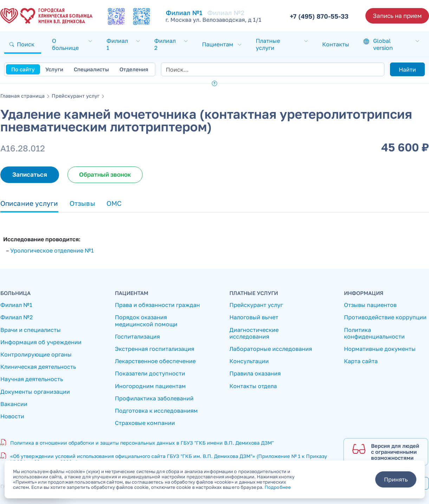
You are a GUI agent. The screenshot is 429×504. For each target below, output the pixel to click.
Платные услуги (268, 44)
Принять (396, 479)
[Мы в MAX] (116, 17)
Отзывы (82, 203)
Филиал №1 (16, 305)
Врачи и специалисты (31, 330)
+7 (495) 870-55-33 (319, 16)
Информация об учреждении (41, 342)
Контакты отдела (253, 386)
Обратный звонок (105, 174)
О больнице (65, 44)
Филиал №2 (226, 13)
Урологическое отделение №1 (52, 250)
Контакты (336, 44)
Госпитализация (137, 337)
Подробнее (278, 487)
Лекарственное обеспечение (155, 361)
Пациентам (218, 44)
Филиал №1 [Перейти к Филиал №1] (184, 13)
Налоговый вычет (254, 317)
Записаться (30, 174)
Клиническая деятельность (38, 367)
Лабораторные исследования (271, 349)
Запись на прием (397, 16)
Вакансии (14, 404)
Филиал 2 (165, 44)
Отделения (134, 69)
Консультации (249, 361)
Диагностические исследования (254, 333)
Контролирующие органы (36, 355)
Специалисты (91, 69)
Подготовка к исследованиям (156, 411)
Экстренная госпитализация (155, 349)
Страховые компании (145, 423)
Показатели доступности (150, 374)
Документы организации (35, 392)
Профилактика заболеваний (154, 398)
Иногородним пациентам (150, 386)
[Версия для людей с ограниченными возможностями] (386, 452)
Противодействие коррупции (385, 317)
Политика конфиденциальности (374, 333)
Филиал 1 (117, 44)
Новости (12, 416)
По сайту (23, 69)
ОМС (114, 203)
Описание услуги (29, 203)
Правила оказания (255, 374)
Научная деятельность (32, 379)
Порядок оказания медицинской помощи (146, 321)
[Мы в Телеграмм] (142, 17)
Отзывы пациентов (370, 305)
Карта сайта (361, 361)
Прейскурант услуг (76, 96)
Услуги (54, 69)
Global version (383, 44)
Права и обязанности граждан (157, 305)
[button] (23, 44)
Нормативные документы (380, 349)
